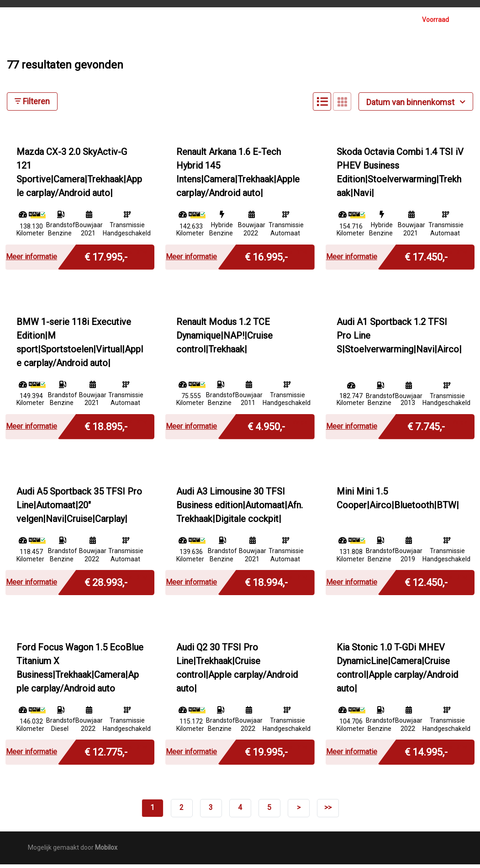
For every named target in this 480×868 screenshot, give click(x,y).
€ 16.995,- (266, 260)
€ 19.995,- (266, 755)
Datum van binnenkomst (416, 106)
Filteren (32, 105)
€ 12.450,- (426, 585)
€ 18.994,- (266, 585)
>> (328, 812)
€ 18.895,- (106, 429)
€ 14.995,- (426, 755)
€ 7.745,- (426, 429)
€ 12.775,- (106, 755)
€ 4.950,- (266, 429)
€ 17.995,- (106, 260)
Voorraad (435, 20)
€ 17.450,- (426, 260)
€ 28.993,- (106, 585)
